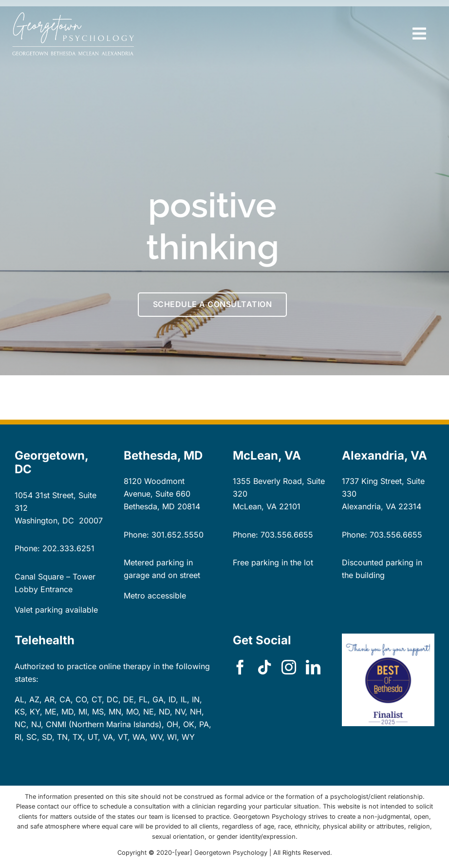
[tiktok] (264, 667)
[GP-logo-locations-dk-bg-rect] (73, 16)
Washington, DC (44, 521)
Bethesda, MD (149, 506)
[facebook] (240, 667)
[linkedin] (313, 667)
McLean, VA (255, 506)
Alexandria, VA (369, 506)
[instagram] (289, 667)
